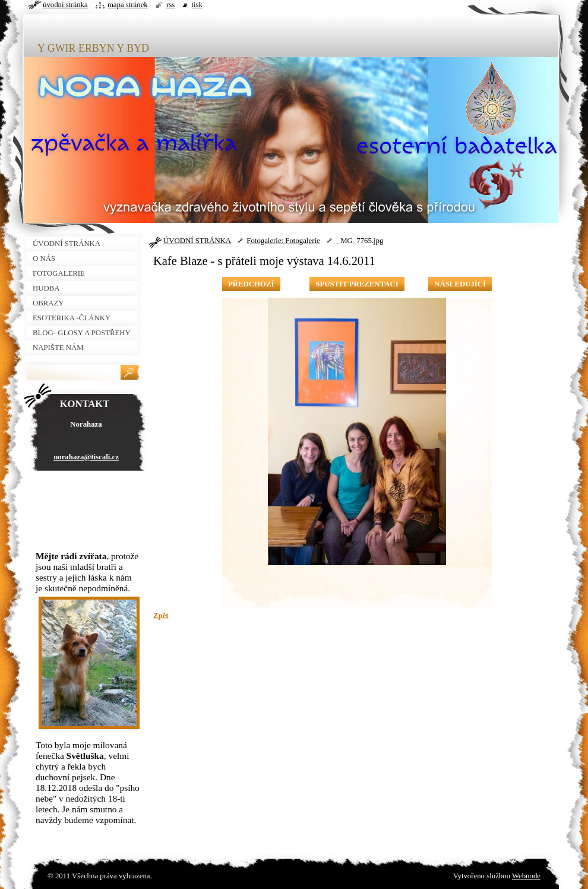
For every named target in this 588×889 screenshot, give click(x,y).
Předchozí (251, 284)
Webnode (526, 876)
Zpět (161, 616)
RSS (170, 5)
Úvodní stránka (65, 5)
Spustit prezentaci (357, 284)
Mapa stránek (128, 5)
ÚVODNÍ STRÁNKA (197, 241)
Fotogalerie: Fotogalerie (283, 241)
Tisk (197, 5)
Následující (460, 284)
